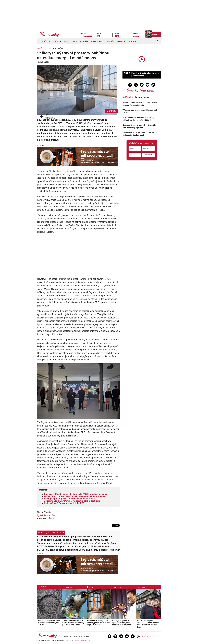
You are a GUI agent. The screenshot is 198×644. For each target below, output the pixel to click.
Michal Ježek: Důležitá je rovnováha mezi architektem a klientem (75, 496)
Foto (67, 42)
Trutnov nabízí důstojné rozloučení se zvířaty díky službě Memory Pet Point (77, 543)
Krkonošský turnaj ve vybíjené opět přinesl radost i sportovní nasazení (75, 536)
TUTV (75, 42)
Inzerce (132, 42)
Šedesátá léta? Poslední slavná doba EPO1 (65, 503)
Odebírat (148, 155)
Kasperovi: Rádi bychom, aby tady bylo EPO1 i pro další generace (76, 494)
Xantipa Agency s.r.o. (84, 640)
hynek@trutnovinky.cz (48, 515)
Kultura (47, 48)
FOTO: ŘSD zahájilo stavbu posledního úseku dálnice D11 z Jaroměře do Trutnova (79, 550)
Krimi (91, 587)
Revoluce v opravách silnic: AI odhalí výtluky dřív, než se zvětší (49, 623)
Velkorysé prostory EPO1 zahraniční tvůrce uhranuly (69, 499)
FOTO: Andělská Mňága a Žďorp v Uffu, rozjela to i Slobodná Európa (73, 546)
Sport (56, 42)
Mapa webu (146, 636)
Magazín (156, 34)
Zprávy (45, 42)
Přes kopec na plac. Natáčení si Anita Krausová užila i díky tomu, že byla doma (148, 624)
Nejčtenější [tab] (128, 97)
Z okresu (43, 587)
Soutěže (84, 42)
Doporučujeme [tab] (142, 97)
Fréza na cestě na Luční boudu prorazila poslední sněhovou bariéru (73, 540)
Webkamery (97, 42)
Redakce (121, 42)
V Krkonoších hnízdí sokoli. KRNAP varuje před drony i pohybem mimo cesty (74, 623)
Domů (39, 48)
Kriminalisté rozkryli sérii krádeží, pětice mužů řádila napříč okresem (98, 623)
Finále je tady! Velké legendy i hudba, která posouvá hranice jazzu (121, 623)
